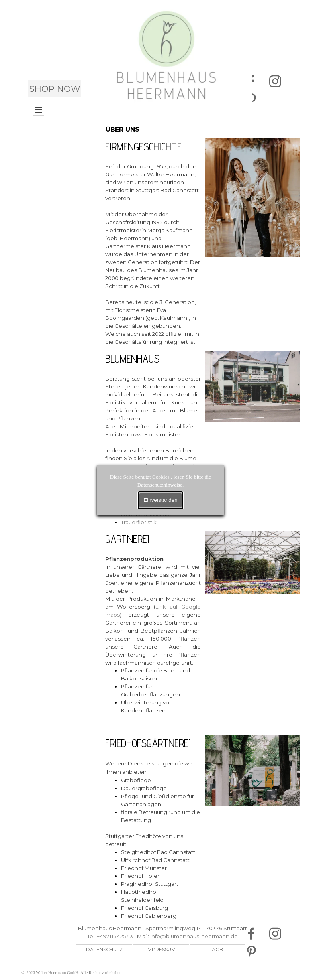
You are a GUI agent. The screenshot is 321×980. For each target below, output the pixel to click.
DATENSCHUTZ (104, 949)
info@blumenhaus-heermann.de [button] (193, 936)
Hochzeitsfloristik (144, 490)
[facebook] (251, 934)
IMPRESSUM (161, 949)
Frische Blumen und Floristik (158, 466)
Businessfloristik (143, 498)
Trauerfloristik (139, 522)
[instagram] (275, 81)
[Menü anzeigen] (39, 110)
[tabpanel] (153, 242)
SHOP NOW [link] (55, 89)
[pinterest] (251, 951)
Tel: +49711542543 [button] (110, 936)
